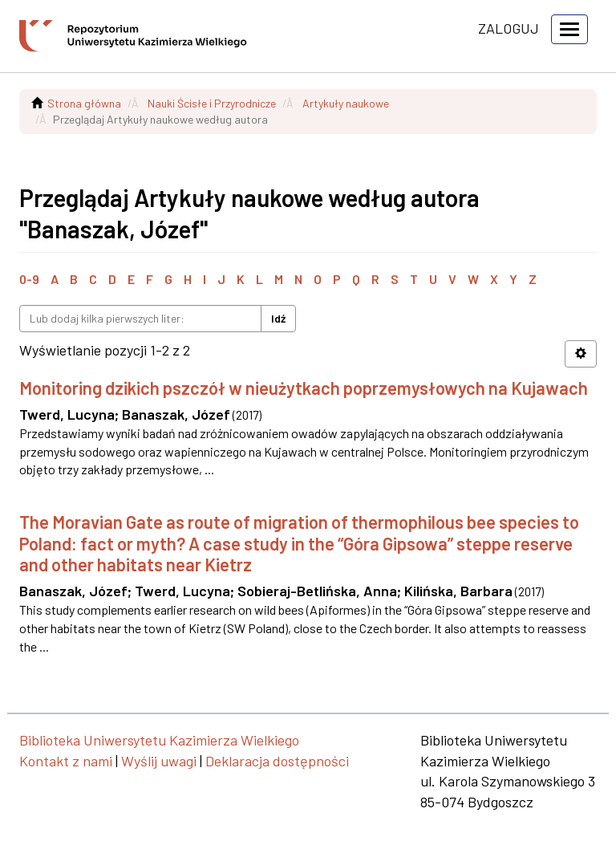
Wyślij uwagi (159, 761)
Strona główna (84, 103)
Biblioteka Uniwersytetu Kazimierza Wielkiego (159, 740)
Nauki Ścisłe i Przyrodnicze (212, 103)
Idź (278, 318)
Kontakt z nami (66, 761)
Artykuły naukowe (346, 103)
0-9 (29, 279)
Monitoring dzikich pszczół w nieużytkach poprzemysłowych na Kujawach (304, 388)
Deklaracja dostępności (277, 761)
